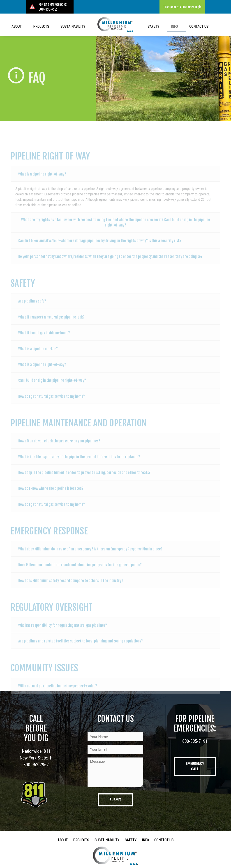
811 (47, 751)
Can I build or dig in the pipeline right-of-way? (52, 384)
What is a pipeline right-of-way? (42, 178)
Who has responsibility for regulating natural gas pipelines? (63, 629)
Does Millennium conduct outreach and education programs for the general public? (80, 569)
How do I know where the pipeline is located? (51, 492)
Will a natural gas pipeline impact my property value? (58, 690)
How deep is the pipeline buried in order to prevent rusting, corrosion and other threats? (84, 476)
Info (177, 26)
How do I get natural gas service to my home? (52, 400)
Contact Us (197, 26)
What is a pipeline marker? (38, 353)
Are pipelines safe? (32, 305)
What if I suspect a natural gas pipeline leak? (51, 321)
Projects (43, 26)
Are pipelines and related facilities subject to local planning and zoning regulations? (81, 645)
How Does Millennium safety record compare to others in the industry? (71, 584)
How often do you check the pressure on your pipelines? (59, 445)
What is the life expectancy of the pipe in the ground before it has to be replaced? (79, 461)
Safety (160, 26)
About (23, 26)
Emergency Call (195, 766)
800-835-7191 (195, 741)
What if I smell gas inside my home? (44, 337)
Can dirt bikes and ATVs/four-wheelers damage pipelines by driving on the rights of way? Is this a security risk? (100, 245)
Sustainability (71, 26)
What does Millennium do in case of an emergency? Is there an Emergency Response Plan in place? (90, 553)
